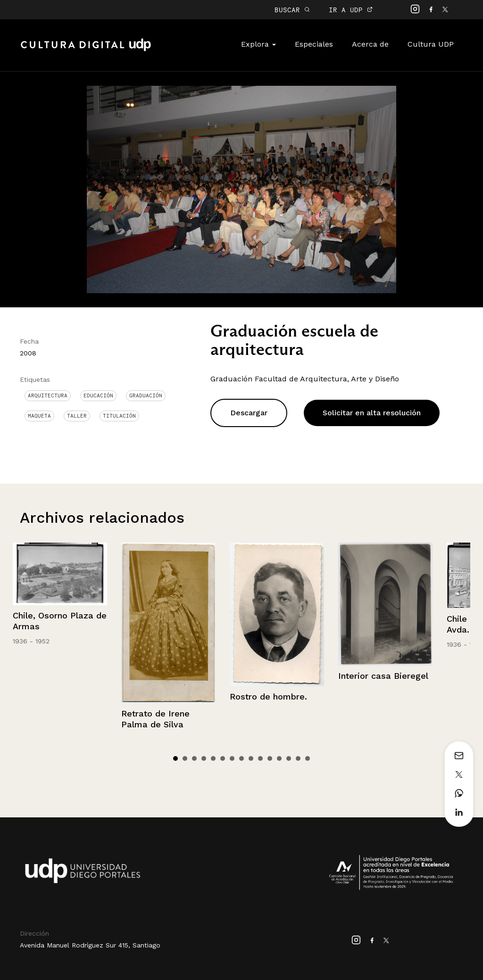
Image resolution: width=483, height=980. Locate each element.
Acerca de (370, 44)
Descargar (249, 413)
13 (289, 758)
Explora (258, 44)
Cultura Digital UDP (86, 50)
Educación (98, 395)
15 (308, 758)
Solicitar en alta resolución (372, 413)
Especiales (314, 44)
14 (298, 758)
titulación (119, 416)
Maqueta (39, 416)
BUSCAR (292, 10)
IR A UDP (351, 10)
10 (260, 758)
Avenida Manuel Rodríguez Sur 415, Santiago (90, 945)
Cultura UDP (431, 44)
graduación (146, 395)
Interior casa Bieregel (383, 676)
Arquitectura (48, 395)
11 (270, 758)
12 (279, 758)
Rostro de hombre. (268, 696)
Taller (77, 416)
